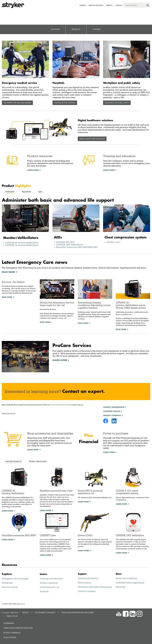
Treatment (10, 192)
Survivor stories (10, 587)
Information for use (50, 587)
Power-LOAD (85, 535)
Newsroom (7, 583)
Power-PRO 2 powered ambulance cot (90, 492)
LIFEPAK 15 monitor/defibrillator (22, 245)
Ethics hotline (10, 637)
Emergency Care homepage (15, 579)
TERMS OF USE (12, 616)
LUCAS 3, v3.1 (113, 242)
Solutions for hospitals (65, 103)
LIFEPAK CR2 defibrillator (130, 535)
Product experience (12, 633)
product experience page (59, 405)
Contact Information (114, 407)
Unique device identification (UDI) (18, 628)
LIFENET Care (48, 535)
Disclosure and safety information (95, 587)
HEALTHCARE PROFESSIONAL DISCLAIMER (78, 613)
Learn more (8, 511)
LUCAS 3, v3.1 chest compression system (127, 492)
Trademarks (9, 623)
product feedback (112, 415)
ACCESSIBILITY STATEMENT (45, 613)
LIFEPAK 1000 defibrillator (70, 245)
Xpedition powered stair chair (56, 491)
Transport (26, 192)
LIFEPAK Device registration (130, 583)
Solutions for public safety (117, 103)
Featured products (14, 461)
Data (40, 192)
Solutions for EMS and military (17, 103)
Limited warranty (87, 591)
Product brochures (38, 461)
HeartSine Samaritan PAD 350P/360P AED (77, 247)
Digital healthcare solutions (92, 139)
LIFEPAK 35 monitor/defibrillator (23, 243)
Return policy (85, 583)
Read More (7, 297)
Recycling (121, 587)
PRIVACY (26, 613)
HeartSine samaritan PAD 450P (19, 535)
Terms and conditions (126, 578)
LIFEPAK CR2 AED (65, 242)
